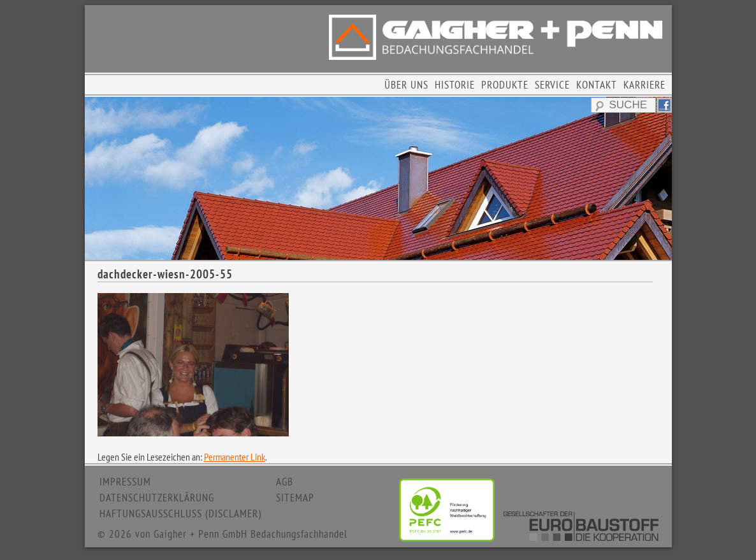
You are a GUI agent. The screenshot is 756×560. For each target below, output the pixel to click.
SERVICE (552, 85)
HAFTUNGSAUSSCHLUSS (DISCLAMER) (180, 513)
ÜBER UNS (406, 85)
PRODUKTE (505, 85)
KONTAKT (597, 85)
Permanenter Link (235, 457)
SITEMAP (295, 498)
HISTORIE (455, 85)
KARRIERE (644, 85)
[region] (378, 178)
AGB (285, 482)
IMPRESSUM (125, 482)
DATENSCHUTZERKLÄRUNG (157, 498)
